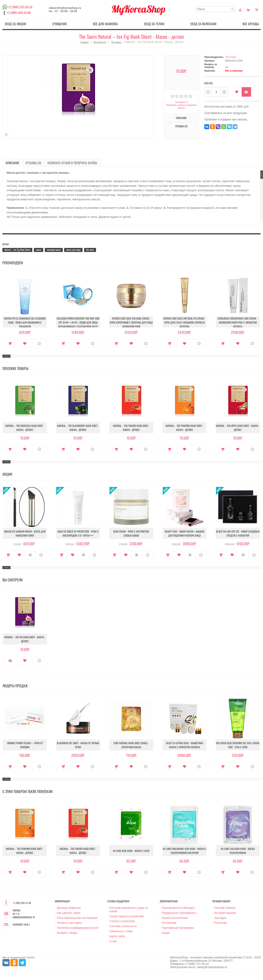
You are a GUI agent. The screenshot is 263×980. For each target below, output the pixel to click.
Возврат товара (67, 933)
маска (39, 250)
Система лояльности (123, 926)
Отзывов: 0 (181, 102)
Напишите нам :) (21, 925)
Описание (181, 118)
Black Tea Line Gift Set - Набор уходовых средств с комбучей (238, 533)
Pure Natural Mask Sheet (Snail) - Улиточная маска (131, 745)
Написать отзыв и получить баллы (181, 107)
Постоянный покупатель (240, 9)
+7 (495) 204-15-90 (19, 13)
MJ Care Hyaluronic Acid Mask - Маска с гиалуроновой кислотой (185, 851)
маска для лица (73, 250)
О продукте (39, 344)
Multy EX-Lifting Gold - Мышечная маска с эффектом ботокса (184, 745)
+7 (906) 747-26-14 (20, 7)
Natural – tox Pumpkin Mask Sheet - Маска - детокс (185, 428)
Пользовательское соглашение (77, 918)
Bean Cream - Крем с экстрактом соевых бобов (131, 533)
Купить (10, 344)
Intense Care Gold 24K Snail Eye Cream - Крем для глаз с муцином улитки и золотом (184, 322)
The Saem (116, 42)
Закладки (220, 918)
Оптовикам (169, 923)
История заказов (225, 913)
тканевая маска (54, 250)
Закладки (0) (248, 9)
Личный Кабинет (225, 908)
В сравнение (30, 555)
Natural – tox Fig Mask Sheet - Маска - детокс (25, 639)
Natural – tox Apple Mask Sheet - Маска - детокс (238, 428)
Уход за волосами (203, 24)
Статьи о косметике (122, 921)
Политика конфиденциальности (78, 928)
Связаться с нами (121, 931)
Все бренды (251, 24)
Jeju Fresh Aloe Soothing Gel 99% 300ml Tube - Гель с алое (238, 745)
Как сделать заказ (69, 913)
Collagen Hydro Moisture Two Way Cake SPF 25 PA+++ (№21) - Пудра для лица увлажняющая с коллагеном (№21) (78, 322)
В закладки (237, 92)
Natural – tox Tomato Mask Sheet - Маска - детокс (131, 428)
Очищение (60, 24)
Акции (166, 933)
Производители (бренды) (178, 908)
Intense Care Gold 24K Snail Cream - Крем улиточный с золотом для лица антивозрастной (131, 322)
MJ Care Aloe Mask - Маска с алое (131, 851)
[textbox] (216, 9)
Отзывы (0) (181, 126)
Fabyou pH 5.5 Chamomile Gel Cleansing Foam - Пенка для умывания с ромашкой (25, 322)
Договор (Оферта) (69, 908)
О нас (113, 941)
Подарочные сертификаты (179, 913)
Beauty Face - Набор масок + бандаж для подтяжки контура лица (185, 533)
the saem (90, 250)
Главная (84, 42)
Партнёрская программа (178, 928)
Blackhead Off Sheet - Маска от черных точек (78, 745)
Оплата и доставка (69, 923)
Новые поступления (175, 918)
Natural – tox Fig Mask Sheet (17, 250)
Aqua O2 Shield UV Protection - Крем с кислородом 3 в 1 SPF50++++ (78, 533)
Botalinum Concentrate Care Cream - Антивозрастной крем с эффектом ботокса (238, 322)
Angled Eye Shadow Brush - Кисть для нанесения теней (25, 533)
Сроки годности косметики (127, 916)
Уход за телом (154, 24)
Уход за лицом (16, 24)
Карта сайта (117, 936)
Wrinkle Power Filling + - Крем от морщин (25, 745)
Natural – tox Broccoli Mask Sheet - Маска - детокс (25, 428)
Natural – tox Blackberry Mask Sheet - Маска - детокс (78, 428)
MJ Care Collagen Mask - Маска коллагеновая (238, 851)
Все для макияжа (105, 24)
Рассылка (221, 923)
